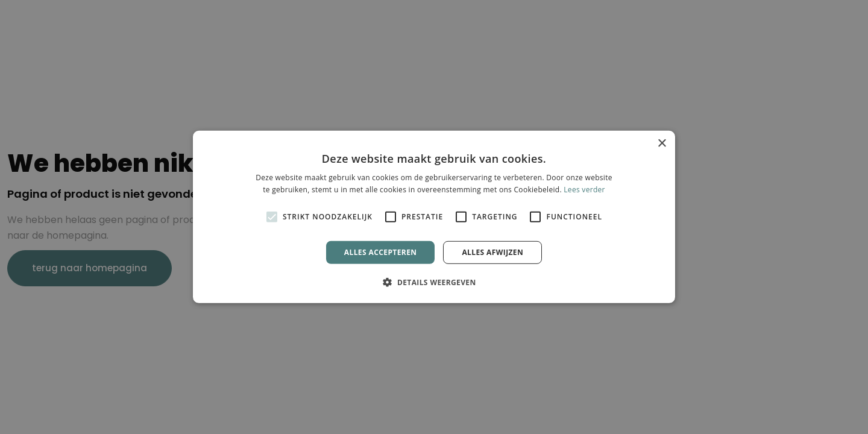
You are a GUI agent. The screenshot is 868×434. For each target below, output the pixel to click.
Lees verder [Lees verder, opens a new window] (584, 190)
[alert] (434, 217)
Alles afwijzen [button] (492, 252)
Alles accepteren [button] (381, 252)
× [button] (662, 144)
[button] (434, 282)
